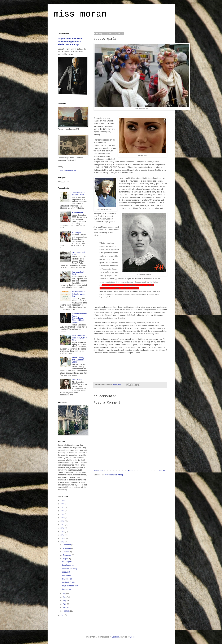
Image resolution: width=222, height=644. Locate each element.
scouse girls (77, 232)
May (65, 600)
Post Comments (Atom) (114, 475)
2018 (63, 521)
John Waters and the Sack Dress (79, 194)
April (65, 604)
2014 (63, 535)
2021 (63, 511)
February (66, 611)
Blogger (133, 637)
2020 (63, 514)
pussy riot (66, 572)
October (66, 552)
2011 (63, 615)
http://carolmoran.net (68, 171)
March (65, 607)
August (66, 559)
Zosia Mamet (77, 380)
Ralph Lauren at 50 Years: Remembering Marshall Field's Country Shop (71, 42)
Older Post (162, 471)
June (65, 597)
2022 (63, 507)
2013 (63, 538)
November (67, 548)
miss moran (80, 14)
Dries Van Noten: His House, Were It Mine (79, 338)
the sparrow (67, 589)
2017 (63, 525)
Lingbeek (116, 637)
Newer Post (99, 471)
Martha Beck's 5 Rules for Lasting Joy (79, 294)
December (67, 545)
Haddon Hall (67, 579)
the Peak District (69, 582)
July (64, 594)
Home (131, 471)
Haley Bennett (78, 213)
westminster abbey (70, 569)
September (67, 555)
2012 (63, 542)
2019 (63, 518)
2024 (63, 500)
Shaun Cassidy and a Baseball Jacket (78, 360)
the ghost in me (68, 565)
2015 (63, 532)
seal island (66, 576)
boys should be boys (70, 586)
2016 (63, 528)
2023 (63, 504)
